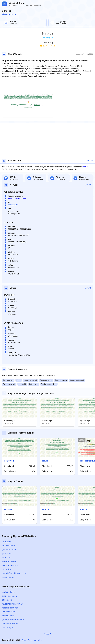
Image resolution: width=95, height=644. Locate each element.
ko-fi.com (6, 542)
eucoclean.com (9, 561)
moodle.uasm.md (10, 608)
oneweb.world (9, 546)
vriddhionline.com (10, 624)
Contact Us (48, 634)
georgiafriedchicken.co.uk (14, 573)
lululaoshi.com (9, 612)
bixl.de (45, 461)
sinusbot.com (8, 577)
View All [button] (90, 161)
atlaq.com (6, 557)
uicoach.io (7, 569)
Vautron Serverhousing (17, 198)
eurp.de (85, 167)
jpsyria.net (7, 553)
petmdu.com (8, 616)
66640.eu (9, 461)
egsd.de (8, 509)
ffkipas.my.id (8, 627)
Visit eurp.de (9, 14)
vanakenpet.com (10, 565)
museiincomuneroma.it (13, 604)
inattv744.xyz (8, 592)
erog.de (46, 509)
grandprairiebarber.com (13, 620)
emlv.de (83, 509)
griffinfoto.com (9, 550)
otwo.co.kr (7, 600)
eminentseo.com (10, 596)
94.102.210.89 (13, 205)
